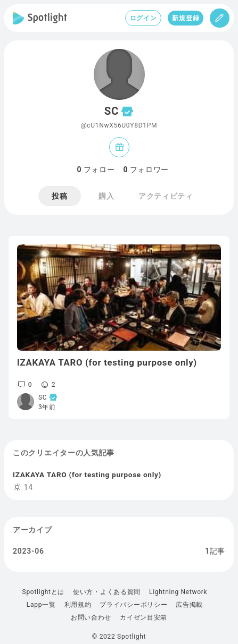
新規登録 (186, 18)
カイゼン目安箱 (143, 617)
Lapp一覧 (41, 605)
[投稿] (220, 18)
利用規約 (78, 605)
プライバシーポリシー (133, 605)
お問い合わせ (91, 617)
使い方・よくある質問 (107, 592)
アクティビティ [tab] (166, 196)
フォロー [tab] (96, 170)
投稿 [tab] (59, 196)
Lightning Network (178, 592)
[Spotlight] (40, 18)
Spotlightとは (43, 592)
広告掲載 (189, 605)
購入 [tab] (106, 196)
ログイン (143, 18)
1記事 (215, 551)
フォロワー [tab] (146, 170)
